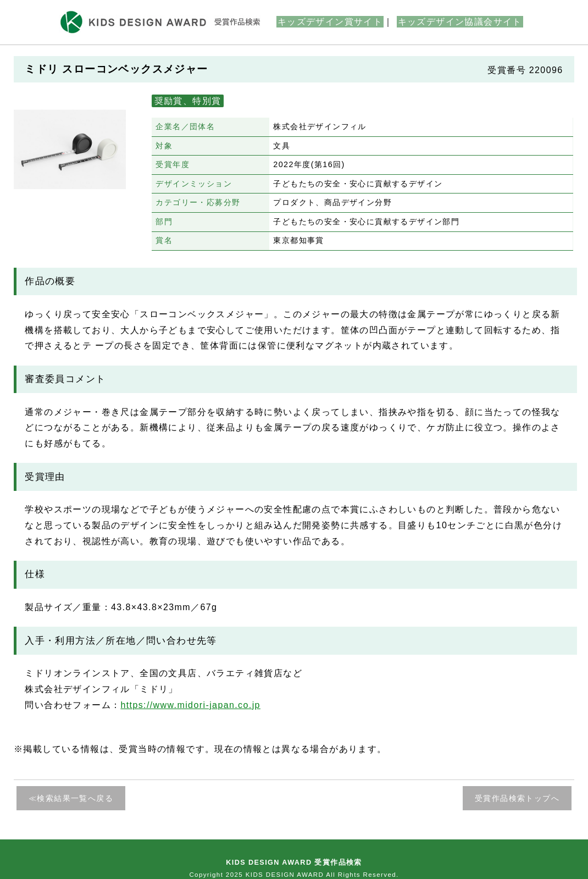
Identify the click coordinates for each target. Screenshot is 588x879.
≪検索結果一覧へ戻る (71, 798)
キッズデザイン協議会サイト (460, 22)
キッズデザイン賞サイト (330, 22)
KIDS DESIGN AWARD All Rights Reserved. (322, 875)
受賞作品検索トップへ (517, 798)
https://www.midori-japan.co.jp (190, 705)
